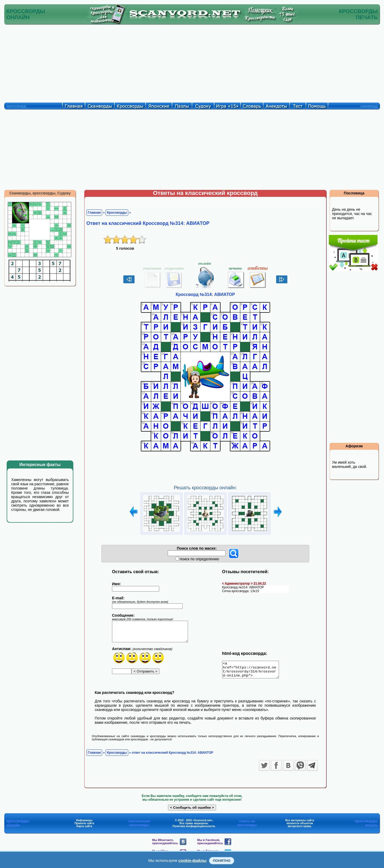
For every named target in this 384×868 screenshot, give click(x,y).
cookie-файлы (193, 860)
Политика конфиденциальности (194, 829)
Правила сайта (84, 826)
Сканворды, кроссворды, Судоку (40, 193)
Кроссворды (117, 213)
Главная (94, 213)
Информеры (84, 824)
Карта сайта (84, 829)
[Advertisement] (192, 62)
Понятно (222, 861)
